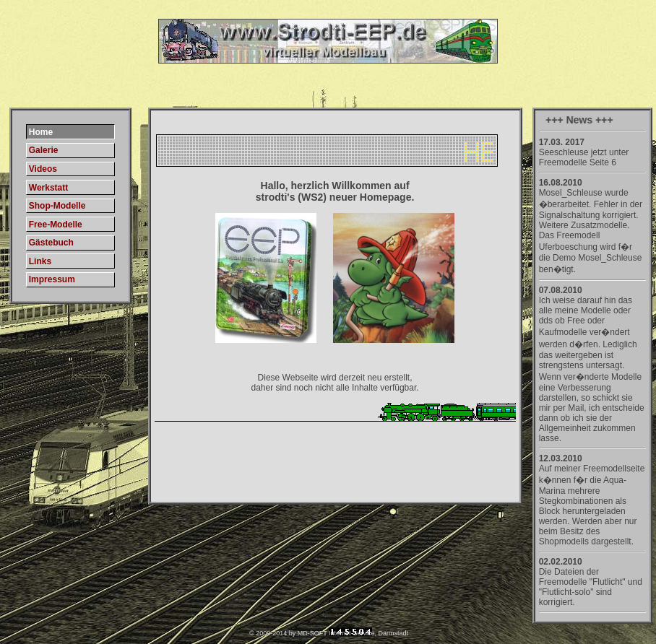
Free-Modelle (56, 225)
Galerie (44, 150)
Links (40, 261)
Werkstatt (48, 188)
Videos (43, 169)
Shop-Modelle (57, 206)
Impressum (52, 279)
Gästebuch (51, 243)
